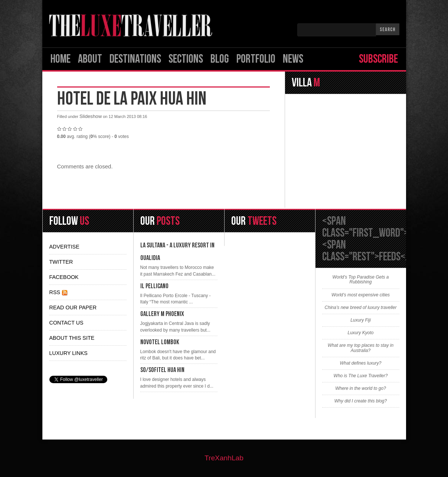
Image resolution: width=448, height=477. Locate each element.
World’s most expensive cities (361, 295)
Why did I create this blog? (361, 401)
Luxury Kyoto (360, 333)
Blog (220, 59)
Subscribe (378, 59)
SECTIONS (186, 59)
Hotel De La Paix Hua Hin (132, 99)
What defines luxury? (360, 363)
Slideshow (91, 116)
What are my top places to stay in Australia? (361, 348)
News (293, 59)
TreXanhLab (224, 458)
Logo (133, 26)
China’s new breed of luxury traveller (361, 308)
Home (61, 59)
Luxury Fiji (361, 320)
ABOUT (90, 59)
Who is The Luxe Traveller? (361, 376)
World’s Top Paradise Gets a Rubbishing (360, 280)
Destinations (135, 59)
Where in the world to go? (361, 389)
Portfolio (256, 59)
